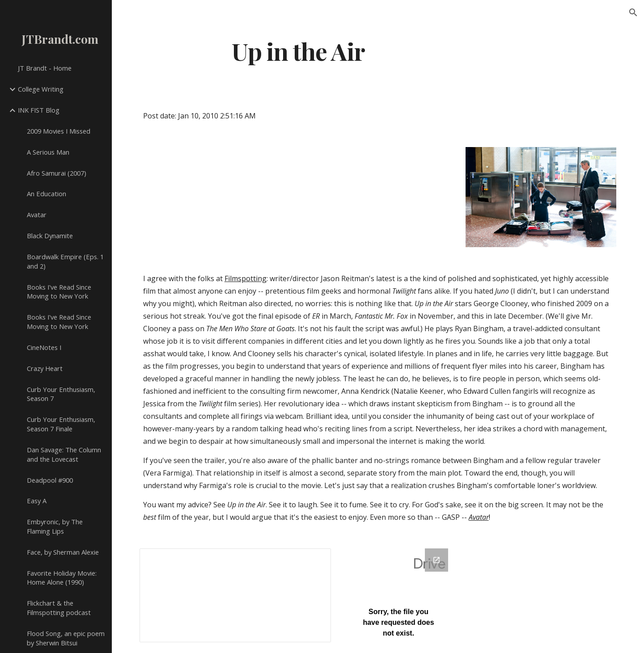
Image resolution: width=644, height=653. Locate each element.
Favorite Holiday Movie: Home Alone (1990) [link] (62, 578)
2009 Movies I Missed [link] (59, 131)
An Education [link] (47, 194)
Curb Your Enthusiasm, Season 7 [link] (61, 394)
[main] (299, 51)
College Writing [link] (41, 89)
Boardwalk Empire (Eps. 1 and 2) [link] (65, 261)
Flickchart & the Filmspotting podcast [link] (59, 608)
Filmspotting (246, 278)
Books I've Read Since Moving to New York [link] (59, 292)
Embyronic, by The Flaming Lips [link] (55, 526)
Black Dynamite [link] (50, 236)
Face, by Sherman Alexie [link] (63, 552)
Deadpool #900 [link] (50, 480)
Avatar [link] (37, 215)
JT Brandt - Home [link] (45, 68)
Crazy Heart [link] (45, 368)
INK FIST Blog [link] (39, 110)
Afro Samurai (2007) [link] (57, 173)
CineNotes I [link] (44, 347)
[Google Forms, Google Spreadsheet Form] (398, 595)
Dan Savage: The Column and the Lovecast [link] (64, 454)
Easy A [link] (37, 501)
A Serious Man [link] (48, 152)
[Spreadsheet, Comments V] (235, 595)
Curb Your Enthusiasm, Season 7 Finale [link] (61, 424)
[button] (633, 13)
